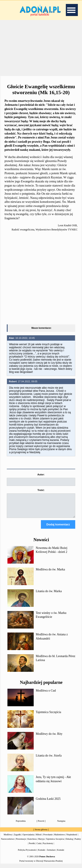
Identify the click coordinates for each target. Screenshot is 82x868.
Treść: (41, 490)
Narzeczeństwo (8, 843)
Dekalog (69, 843)
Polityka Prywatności (27, 854)
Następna (61, 825)
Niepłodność (72, 838)
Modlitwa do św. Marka (51, 573)
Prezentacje (21, 843)
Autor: (41, 474)
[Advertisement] (41, 48)
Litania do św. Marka (49, 595)
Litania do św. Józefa (49, 759)
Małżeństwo (59, 838)
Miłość (39, 838)
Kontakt (61, 854)
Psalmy (78, 843)
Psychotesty (48, 847)
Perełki (32, 847)
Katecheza (32, 843)
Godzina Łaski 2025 (48, 803)
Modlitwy (8, 838)
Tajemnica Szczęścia (49, 716)
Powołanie (48, 838)
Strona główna (41, 833)
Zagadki (17, 838)
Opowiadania (28, 838)
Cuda (39, 847)
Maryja (41, 843)
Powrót (41, 825)
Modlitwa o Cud (46, 695)
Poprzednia (21, 825)
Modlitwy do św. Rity (49, 738)
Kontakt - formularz (47, 854)
